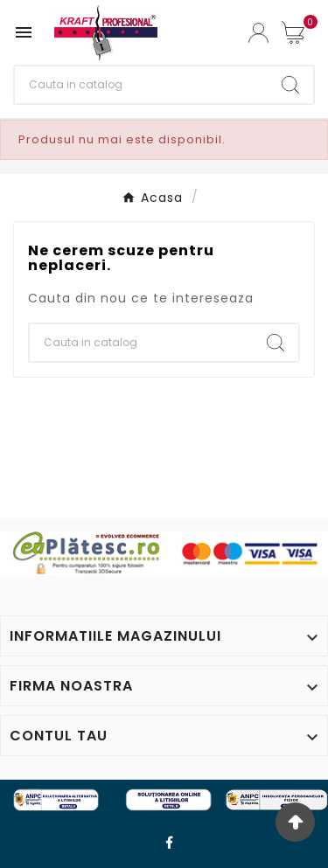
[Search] (290, 85)
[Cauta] (141, 85)
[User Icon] (258, 33)
